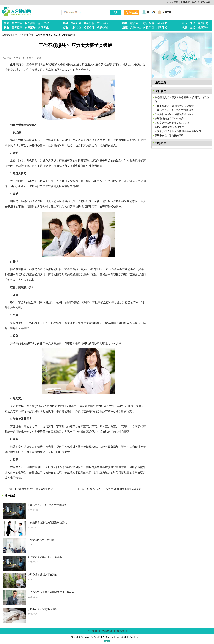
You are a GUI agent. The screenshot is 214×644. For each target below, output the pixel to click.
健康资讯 (203, 28)
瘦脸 (125, 23)
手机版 (195, 2)
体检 (193, 23)
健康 (6, 23)
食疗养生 (43, 28)
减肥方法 (135, 23)
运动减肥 (162, 23)
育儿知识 (43, 23)
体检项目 (149, 28)
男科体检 (162, 28)
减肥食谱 (149, 23)
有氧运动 (102, 23)
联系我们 (122, 631)
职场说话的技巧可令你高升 (42, 540)
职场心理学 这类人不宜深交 (42, 575)
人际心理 (76, 28)
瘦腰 (125, 28)
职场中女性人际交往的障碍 (42, 609)
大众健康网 (173, 2)
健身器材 (89, 23)
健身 (65, 23)
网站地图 (205, 2)
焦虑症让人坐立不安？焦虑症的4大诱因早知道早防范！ (116, 489)
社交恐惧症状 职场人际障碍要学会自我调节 (51, 592)
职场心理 (28, 35)
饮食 (6, 28)
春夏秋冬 (203, 23)
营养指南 (17, 28)
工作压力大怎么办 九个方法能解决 (34, 489)
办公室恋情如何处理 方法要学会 (45, 557)
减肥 (193, 28)
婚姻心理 (89, 28)
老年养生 (17, 23)
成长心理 (102, 28)
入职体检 (135, 28)
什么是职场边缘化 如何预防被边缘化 (47, 522)
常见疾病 (185, 2)
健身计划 (76, 23)
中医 (185, 23)
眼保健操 (30, 23)
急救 (185, 28)
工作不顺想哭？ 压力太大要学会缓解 (174, 106)
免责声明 (107, 631)
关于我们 (92, 631)
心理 (65, 28)
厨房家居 (30, 28)
